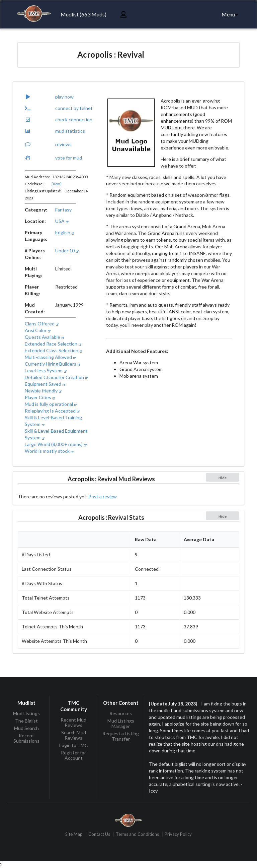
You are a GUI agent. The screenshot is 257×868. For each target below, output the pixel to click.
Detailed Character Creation (56, 377)
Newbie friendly (43, 391)
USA (62, 221)
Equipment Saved (45, 384)
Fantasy (63, 210)
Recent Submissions (26, 738)
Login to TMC (74, 745)
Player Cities (40, 397)
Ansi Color (37, 330)
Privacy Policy (178, 834)
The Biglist (26, 721)
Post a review (103, 497)
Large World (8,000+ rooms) (56, 444)
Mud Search (26, 728)
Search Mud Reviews (74, 735)
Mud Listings (26, 714)
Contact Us (99, 834)
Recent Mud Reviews (73, 723)
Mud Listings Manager (121, 723)
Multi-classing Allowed (50, 357)
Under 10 (67, 251)
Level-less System (46, 370)
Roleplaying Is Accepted (52, 411)
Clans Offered (41, 324)
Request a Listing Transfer (121, 736)
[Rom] (57, 184)
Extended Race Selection (53, 344)
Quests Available (44, 337)
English (65, 232)
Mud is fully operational (51, 404)
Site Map (74, 834)
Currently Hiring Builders (52, 364)
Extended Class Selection (53, 350)
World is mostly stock (49, 451)
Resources (121, 714)
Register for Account (73, 755)
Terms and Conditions (137, 834)
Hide (223, 478)
